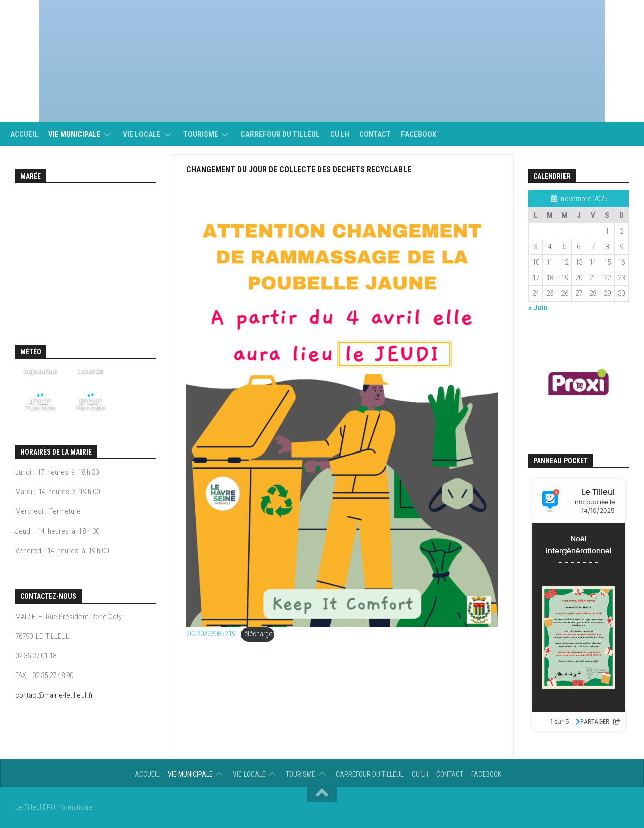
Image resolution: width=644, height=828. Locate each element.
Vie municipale (74, 134)
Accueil (24, 134)
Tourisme (201, 134)
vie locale (142, 134)
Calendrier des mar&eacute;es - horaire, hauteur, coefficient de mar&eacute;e (86, 253)
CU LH (340, 134)
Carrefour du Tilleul (280, 134)
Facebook (419, 134)
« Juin (538, 308)
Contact (375, 134)
